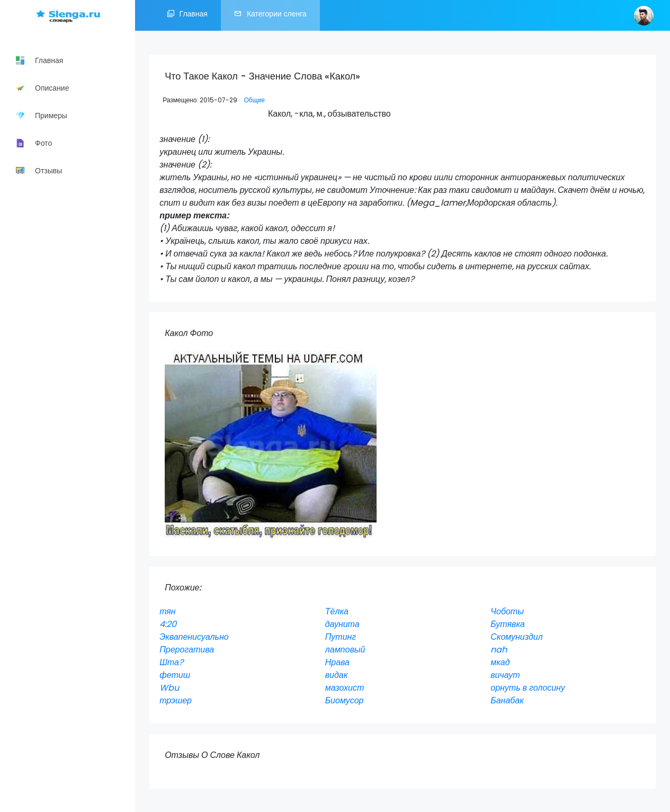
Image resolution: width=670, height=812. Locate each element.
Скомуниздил (517, 637)
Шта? (171, 662)
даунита (342, 624)
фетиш (175, 675)
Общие (254, 100)
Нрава (337, 662)
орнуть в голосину (528, 688)
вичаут (505, 675)
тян (168, 611)
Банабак (507, 700)
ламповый (345, 650)
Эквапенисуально (194, 637)
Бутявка (508, 624)
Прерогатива (187, 650)
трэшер (176, 700)
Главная (187, 15)
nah (499, 650)
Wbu (169, 688)
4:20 (168, 624)
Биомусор (345, 700)
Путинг (341, 637)
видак (337, 675)
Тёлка (337, 611)
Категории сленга (270, 15)
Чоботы (507, 611)
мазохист (345, 688)
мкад (500, 662)
